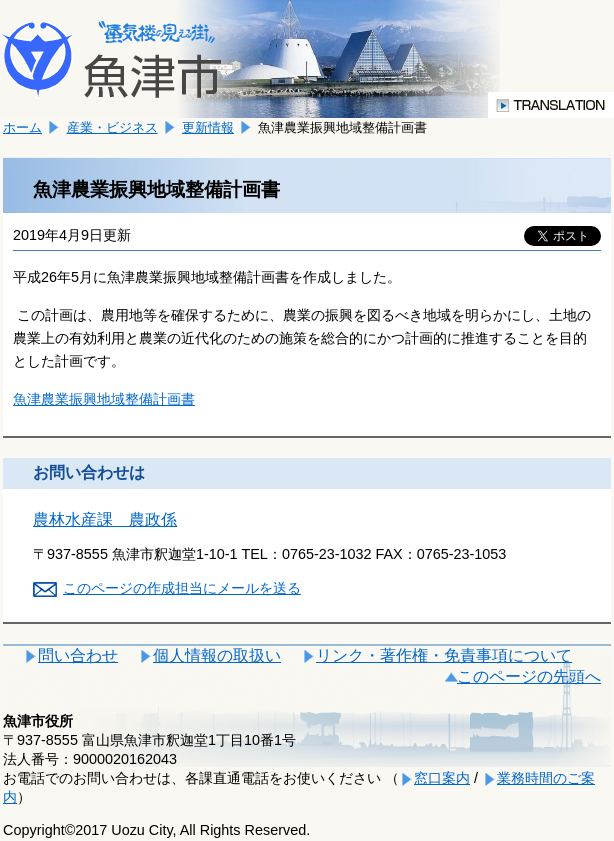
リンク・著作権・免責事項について (444, 655)
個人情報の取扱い (217, 655)
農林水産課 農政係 (105, 519)
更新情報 (208, 127)
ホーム (22, 127)
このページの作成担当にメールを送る (182, 588)
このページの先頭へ (529, 676)
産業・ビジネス (112, 127)
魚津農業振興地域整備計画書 (104, 399)
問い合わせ (78, 655)
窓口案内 (442, 778)
